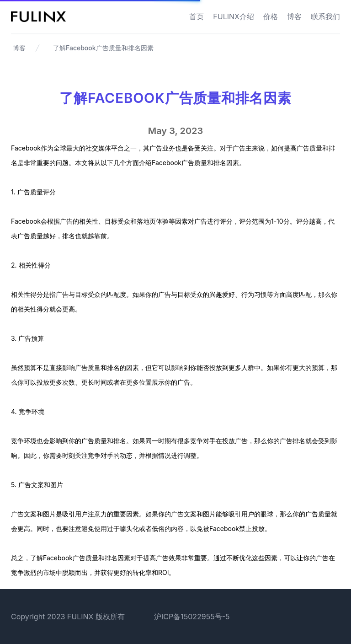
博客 (294, 16)
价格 (271, 16)
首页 (197, 16)
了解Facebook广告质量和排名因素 (103, 48)
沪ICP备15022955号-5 (192, 617)
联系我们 (325, 16)
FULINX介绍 (234, 16)
